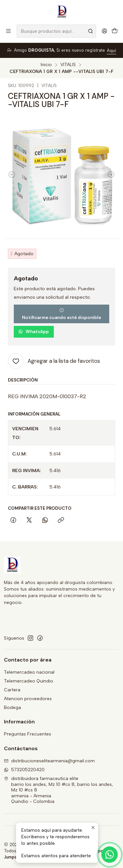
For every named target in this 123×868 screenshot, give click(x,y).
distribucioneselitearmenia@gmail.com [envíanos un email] (49, 761)
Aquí (112, 51)
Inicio (46, 65)
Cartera (12, 690)
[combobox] (56, 31)
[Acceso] (104, 31)
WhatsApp (34, 332)
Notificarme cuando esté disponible (61, 314)
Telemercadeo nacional (29, 672)
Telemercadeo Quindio (29, 681)
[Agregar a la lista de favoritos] (54, 361)
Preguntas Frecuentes (28, 734)
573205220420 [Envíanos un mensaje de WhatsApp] (24, 770)
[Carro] (115, 31)
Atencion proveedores (28, 699)
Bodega (12, 708)
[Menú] (8, 31)
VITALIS (68, 65)
